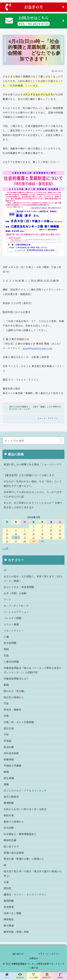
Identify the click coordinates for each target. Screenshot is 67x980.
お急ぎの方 (35, 7)
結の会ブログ (11, 847)
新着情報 (9, 759)
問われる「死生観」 (15, 691)
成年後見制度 (11, 753)
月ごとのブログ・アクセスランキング (25, 791)
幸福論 (7, 741)
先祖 (6, 655)
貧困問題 (9, 901)
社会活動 (9, 828)
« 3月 (5, 548)
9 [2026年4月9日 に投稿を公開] (42, 530)
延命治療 (9, 747)
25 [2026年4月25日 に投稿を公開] (60, 537)
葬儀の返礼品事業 (14, 853)
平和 (6, 734)
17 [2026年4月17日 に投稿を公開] (51, 534)
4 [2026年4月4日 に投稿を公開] (60, 526)
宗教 (6, 716)
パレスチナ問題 (12, 618)
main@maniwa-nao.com (38, 348)
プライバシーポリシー (49, 954)
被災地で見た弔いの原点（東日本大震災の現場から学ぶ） (33, 874)
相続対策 (9, 815)
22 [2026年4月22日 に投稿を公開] (34, 537)
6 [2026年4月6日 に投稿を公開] (16, 530)
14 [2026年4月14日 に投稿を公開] (25, 534)
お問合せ (34, 958)
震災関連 (9, 926)
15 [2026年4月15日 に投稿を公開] (34, 534)
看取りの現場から (14, 822)
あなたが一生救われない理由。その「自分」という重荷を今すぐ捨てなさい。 (33, 484)
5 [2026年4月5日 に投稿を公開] (7, 530)
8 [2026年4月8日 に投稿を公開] (34, 530)
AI (5, 570)
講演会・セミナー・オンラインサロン (25, 894)
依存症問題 (10, 643)
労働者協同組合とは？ (16, 679)
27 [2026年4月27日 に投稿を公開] (16, 541)
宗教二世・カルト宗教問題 (19, 722)
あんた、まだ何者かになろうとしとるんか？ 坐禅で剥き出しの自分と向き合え (33, 505)
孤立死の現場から (14, 697)
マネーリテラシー (14, 631)
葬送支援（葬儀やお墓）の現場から (24, 859)
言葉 (6, 882)
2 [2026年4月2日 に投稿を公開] (42, 526)
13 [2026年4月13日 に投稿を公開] (16, 534)
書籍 (6, 784)
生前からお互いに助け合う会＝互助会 (25, 809)
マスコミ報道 (11, 624)
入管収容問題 (11, 662)
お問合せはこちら (35, 20)
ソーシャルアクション (16, 612)
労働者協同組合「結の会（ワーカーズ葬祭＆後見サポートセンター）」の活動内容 (33, 670)
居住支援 (9, 728)
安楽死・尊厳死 (12, 710)
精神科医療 (10, 840)
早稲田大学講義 (12, 766)
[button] (61, 440)
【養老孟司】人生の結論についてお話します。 (30, 475)
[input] (33, 441)
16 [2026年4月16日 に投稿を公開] (42, 534)
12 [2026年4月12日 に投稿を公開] (7, 534)
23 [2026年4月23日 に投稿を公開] (42, 537)
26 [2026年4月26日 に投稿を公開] (7, 541)
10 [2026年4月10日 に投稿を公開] (51, 530)
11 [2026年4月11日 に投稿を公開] (60, 530)
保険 (6, 649)
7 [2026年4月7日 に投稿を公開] (25, 530)
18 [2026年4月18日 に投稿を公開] (60, 534)
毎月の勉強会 (11, 797)
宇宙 (6, 703)
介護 (6, 637)
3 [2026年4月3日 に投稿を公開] (51, 526)
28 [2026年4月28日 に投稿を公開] (25, 541)
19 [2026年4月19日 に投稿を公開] (7, 537)
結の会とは (18, 954)
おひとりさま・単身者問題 (19, 587)
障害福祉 (9, 919)
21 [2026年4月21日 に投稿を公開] (25, 537)
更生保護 (9, 778)
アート (7, 600)
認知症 (7, 888)
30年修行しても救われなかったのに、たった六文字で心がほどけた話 (33, 494)
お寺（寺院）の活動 (15, 593)
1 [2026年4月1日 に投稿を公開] (34, 526)
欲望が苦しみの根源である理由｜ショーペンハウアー (33, 467)
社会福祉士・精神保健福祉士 (20, 834)
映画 (6, 772)
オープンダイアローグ (16, 606)
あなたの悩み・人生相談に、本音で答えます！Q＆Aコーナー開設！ (33, 579)
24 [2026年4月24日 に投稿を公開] (51, 537)
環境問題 (9, 803)
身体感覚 (9, 907)
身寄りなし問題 (12, 913)
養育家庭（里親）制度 (16, 932)
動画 (6, 685)
